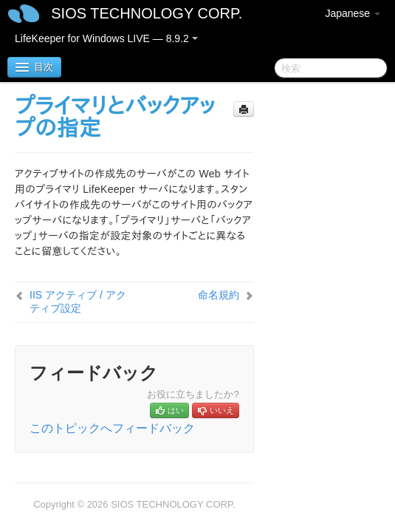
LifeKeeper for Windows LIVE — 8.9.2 (106, 38)
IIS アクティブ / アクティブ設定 (78, 301)
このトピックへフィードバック (112, 428)
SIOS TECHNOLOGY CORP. (147, 13)
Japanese (353, 13)
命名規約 (219, 295)
